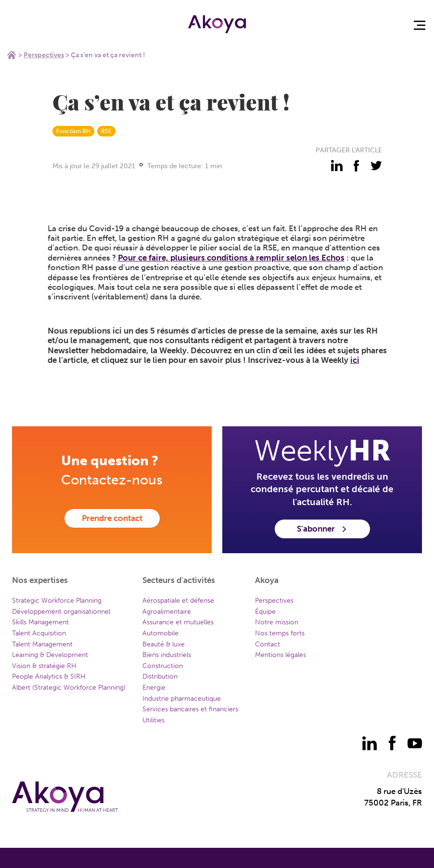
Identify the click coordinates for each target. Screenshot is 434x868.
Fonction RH (73, 131)
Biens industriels (167, 655)
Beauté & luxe (164, 644)
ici (355, 360)
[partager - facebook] (357, 166)
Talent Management (42, 644)
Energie (154, 688)
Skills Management (40, 622)
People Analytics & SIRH (49, 676)
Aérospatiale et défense (178, 601)
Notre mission (277, 622)
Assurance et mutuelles (178, 622)
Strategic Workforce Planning (57, 601)
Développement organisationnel (61, 612)
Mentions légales (281, 655)
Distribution (160, 676)
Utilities (153, 720)
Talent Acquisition (39, 633)
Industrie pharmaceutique (182, 699)
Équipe (265, 612)
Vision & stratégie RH (44, 666)
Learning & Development (50, 655)
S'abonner (322, 529)
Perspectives (44, 55)
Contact (268, 644)
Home (12, 55)
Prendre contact (112, 518)
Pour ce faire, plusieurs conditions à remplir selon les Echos (231, 258)
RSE (106, 131)
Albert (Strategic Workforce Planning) (69, 688)
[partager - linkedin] (337, 166)
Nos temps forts (280, 633)
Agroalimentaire (167, 612)
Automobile (160, 633)
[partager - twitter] (376, 166)
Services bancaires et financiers (190, 709)
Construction (163, 666)
